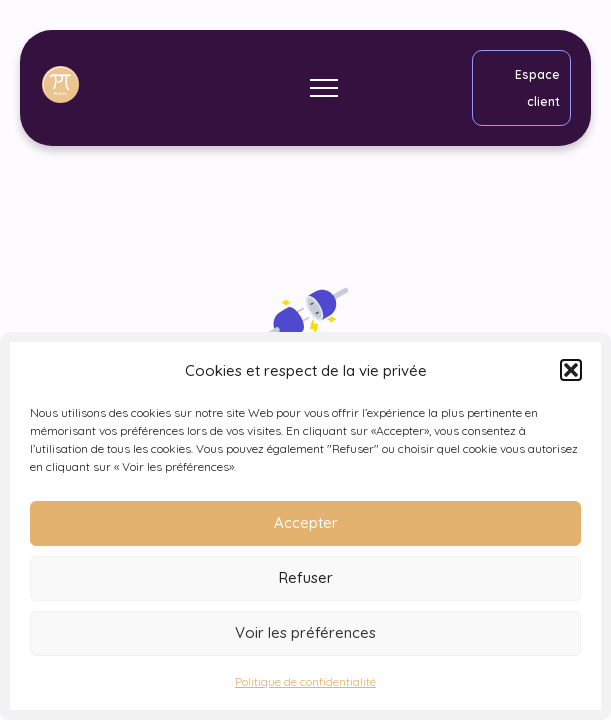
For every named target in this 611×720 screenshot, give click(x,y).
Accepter (306, 522)
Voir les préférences (305, 632)
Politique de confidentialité (305, 681)
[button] (571, 370)
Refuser (306, 577)
